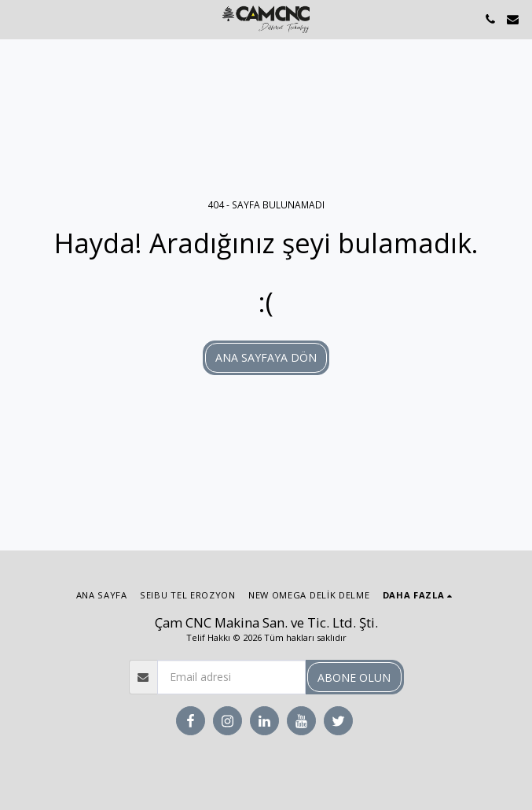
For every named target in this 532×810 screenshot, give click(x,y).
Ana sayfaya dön (266, 357)
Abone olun (354, 677)
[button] (17, 18)
